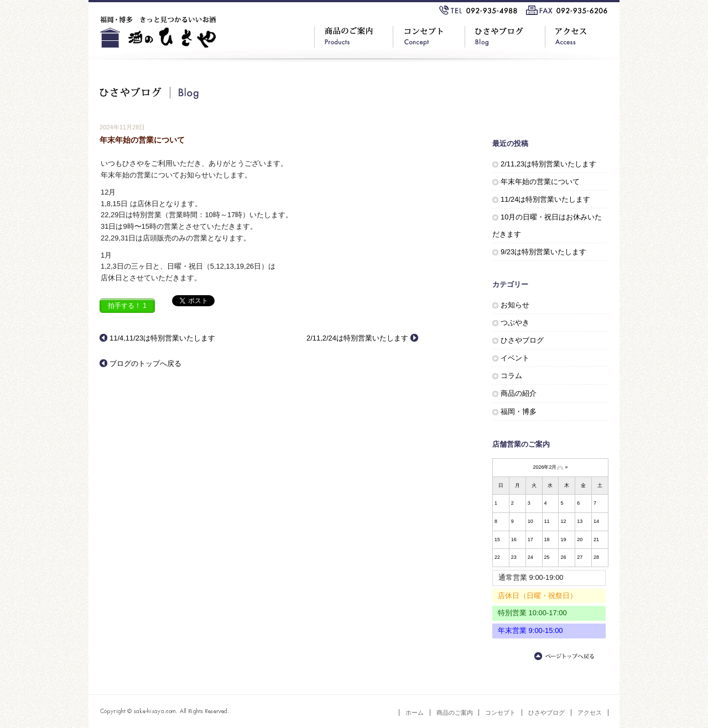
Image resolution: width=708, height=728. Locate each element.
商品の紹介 (519, 393)
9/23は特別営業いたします (543, 252)
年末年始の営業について (540, 182)
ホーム (415, 713)
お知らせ (515, 305)
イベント (515, 358)
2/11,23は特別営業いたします (548, 164)
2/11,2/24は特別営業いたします (357, 338)
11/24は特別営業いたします (545, 199)
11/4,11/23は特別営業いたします (162, 338)
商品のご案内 (455, 713)
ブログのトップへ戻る (145, 363)
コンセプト (500, 713)
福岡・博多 (519, 412)
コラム (511, 376)
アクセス (590, 713)
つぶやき (515, 323)
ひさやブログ (522, 340)
